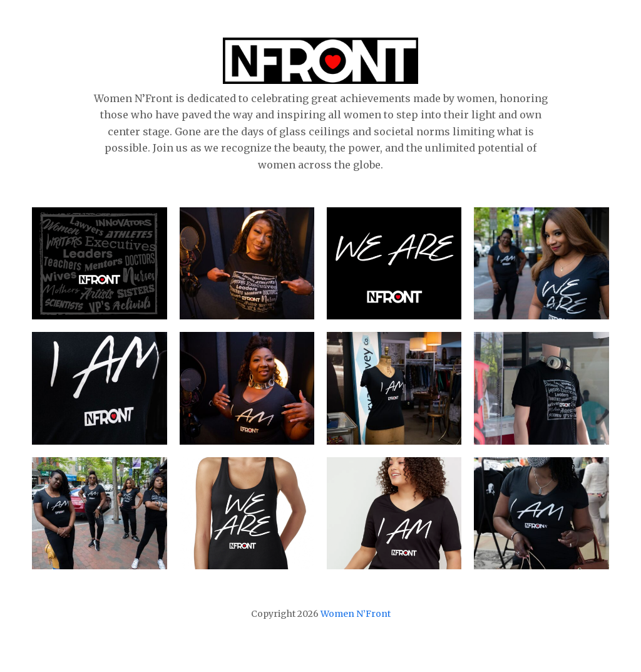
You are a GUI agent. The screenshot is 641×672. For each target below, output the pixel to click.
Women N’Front (356, 614)
